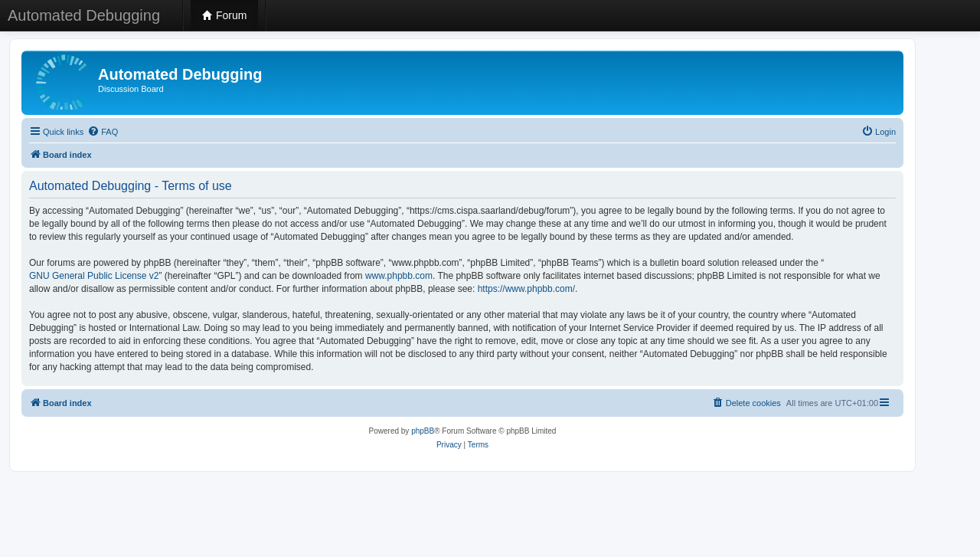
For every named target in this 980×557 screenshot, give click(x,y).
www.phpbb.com (399, 276)
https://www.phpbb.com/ (526, 289)
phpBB (423, 431)
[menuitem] (103, 132)
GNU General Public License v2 (94, 276)
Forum (224, 15)
